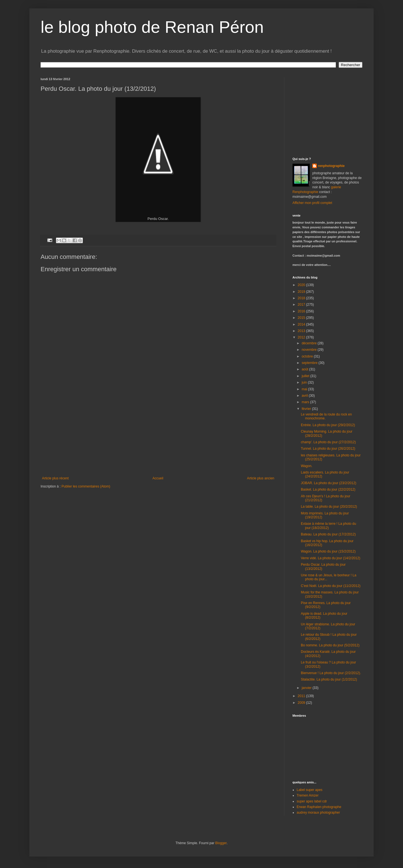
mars (306, 402)
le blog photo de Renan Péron (152, 27)
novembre (310, 350)
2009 (302, 703)
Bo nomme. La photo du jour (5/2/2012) (330, 645)
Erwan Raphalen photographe (319, 807)
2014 (302, 324)
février (307, 409)
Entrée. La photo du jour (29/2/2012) (328, 425)
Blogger (221, 843)
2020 (302, 285)
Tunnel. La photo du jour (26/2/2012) (328, 449)
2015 (302, 318)
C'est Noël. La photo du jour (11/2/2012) (331, 586)
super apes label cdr (312, 801)
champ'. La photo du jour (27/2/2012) (328, 442)
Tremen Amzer (308, 795)
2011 (302, 696)
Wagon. (307, 466)
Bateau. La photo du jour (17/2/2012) (328, 534)
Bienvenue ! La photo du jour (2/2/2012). (331, 673)
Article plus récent (55, 478)
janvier (307, 688)
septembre (310, 363)
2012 (302, 337)
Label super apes (310, 790)
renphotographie (331, 166)
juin (305, 382)
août (305, 369)
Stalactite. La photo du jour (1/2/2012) (329, 679)
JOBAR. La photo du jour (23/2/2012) (329, 483)
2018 (302, 298)
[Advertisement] (158, 434)
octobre (308, 356)
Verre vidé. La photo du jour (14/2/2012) (331, 558)
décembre (310, 343)
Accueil (158, 478)
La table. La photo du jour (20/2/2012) (329, 507)
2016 (302, 311)
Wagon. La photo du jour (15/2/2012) (328, 551)
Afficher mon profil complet (312, 203)
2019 (302, 292)
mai (305, 389)
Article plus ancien (261, 478)
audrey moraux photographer (318, 813)
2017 (302, 305)
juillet (306, 376)
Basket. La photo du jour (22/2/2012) (328, 489)
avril (305, 396)
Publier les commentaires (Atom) (86, 486)
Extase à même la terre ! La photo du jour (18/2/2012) (328, 526)
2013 (302, 331)
